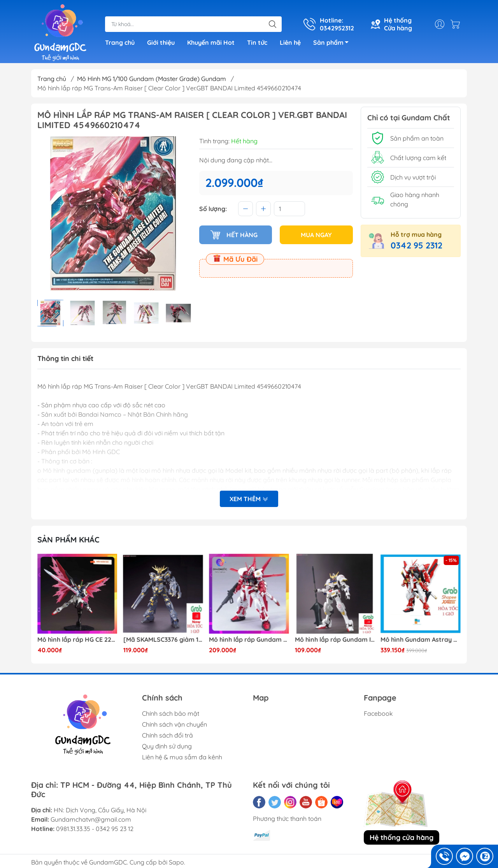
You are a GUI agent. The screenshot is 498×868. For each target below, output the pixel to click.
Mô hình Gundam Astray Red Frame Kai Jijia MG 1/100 (421, 640)
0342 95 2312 (416, 245)
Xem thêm (249, 499)
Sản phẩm (333, 44)
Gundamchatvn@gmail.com (91, 819)
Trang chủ (120, 42)
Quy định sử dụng (167, 746)
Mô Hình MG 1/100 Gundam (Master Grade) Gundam (152, 79)
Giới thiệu (161, 42)
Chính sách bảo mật (171, 713)
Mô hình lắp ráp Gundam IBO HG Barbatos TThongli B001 (335, 640)
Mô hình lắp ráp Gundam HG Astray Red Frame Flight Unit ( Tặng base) (249, 640)
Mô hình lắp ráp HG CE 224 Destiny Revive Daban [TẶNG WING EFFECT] (77, 640)
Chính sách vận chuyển (174, 724)
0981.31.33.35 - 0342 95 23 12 (95, 829)
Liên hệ (290, 42)
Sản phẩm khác (68, 540)
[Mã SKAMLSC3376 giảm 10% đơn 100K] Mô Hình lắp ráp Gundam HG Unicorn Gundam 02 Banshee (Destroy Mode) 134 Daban (163, 640)
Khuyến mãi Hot (211, 42)
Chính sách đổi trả (167, 735)
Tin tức (257, 42)
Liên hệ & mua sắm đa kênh (182, 757)
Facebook (378, 713)
